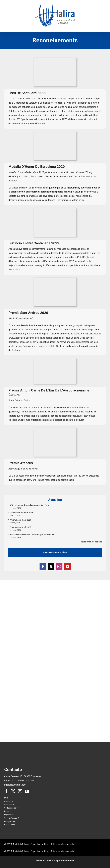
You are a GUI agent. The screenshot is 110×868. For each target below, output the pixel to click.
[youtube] (27, 791)
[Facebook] (43, 567)
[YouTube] (67, 567)
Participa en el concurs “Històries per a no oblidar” (33, 535)
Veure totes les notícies (91, 542)
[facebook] (6, 791)
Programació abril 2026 (20, 527)
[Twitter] (51, 567)
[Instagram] (59, 567)
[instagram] (20, 791)
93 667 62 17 (11, 781)
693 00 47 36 (27, 781)
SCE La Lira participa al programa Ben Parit (29, 505)
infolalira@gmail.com (15, 785)
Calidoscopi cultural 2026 (21, 513)
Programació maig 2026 (20, 520)
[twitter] (13, 791)
